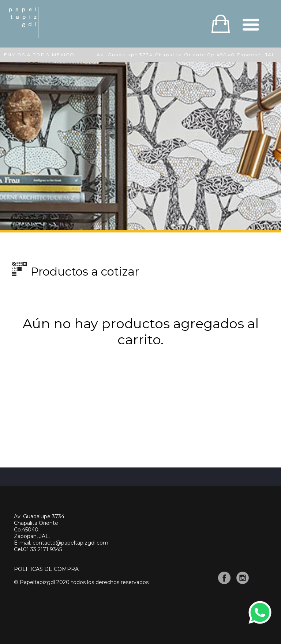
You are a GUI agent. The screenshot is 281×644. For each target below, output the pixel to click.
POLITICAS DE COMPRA (46, 569)
